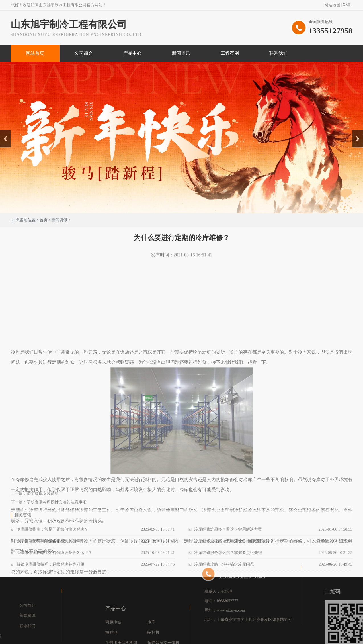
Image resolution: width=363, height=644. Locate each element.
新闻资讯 (181, 53)
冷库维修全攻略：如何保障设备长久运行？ (54, 558)
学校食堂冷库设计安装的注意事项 (57, 506)
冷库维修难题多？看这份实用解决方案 (228, 535)
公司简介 (84, 53)
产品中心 (132, 53)
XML (347, 6)
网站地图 (332, 6)
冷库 (151, 642)
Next (355, 132)
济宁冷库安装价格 (43, 498)
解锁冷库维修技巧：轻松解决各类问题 (50, 570)
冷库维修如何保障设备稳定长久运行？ (50, 546)
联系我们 (278, 53)
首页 (44, 220)
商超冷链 (113, 642)
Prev (3, 132)
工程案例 (230, 53)
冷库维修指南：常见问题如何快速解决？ (52, 535)
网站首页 (35, 53)
